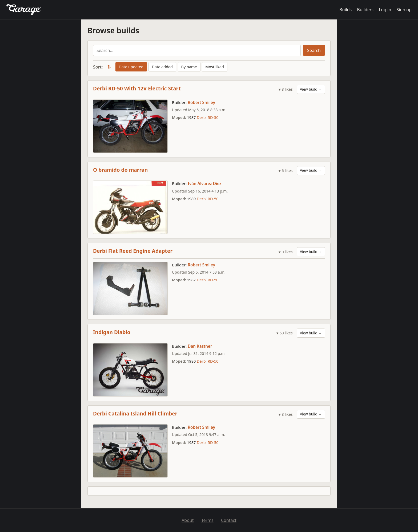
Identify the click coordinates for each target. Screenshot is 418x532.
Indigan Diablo (112, 332)
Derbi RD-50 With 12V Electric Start (137, 88)
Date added (162, 67)
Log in (385, 10)
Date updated (131, 67)
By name (189, 67)
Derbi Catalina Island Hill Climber (135, 413)
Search (314, 50)
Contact (229, 520)
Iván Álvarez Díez (204, 183)
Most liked (215, 67)
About (188, 520)
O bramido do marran (120, 170)
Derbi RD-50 (208, 117)
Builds (345, 10)
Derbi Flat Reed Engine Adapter (133, 251)
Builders (365, 10)
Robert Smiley (201, 102)
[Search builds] (197, 50)
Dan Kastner (200, 346)
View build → (311, 89)
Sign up (404, 10)
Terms (207, 520)
